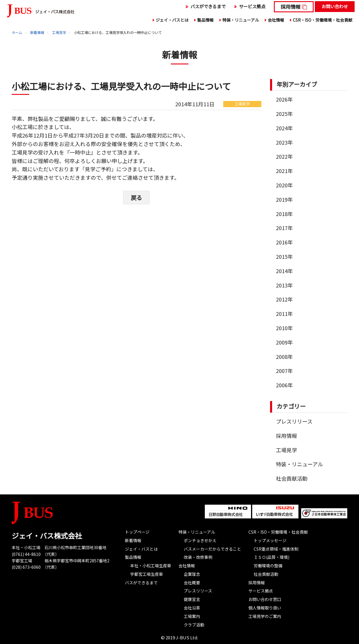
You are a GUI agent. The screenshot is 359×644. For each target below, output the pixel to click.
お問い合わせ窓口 (265, 599)
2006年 (284, 385)
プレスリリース (294, 421)
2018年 (284, 214)
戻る (136, 197)
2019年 (284, 199)
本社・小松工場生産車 (151, 566)
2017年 (284, 228)
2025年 (284, 114)
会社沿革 (192, 608)
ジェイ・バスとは (172, 20)
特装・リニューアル (241, 20)
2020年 (284, 185)
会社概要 (192, 583)
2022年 (284, 156)
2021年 (284, 171)
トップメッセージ (270, 540)
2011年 (284, 314)
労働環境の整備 (268, 566)
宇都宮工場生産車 (147, 574)
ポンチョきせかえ (200, 540)
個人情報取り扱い (265, 608)
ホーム (17, 32)
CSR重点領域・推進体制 (276, 549)
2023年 (284, 142)
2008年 (284, 357)
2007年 (284, 371)
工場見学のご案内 (265, 616)
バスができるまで (208, 6)
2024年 (284, 128)
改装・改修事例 (198, 557)
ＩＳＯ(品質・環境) (272, 557)
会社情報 (276, 20)
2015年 (284, 256)
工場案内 (192, 616)
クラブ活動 (194, 625)
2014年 (284, 271)
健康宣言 (192, 599)
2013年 (284, 285)
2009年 (284, 342)
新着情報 (37, 32)
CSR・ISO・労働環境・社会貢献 (323, 20)
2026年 (284, 99)
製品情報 (205, 20)
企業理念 (192, 574)
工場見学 (59, 32)
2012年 (284, 299)
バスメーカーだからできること (212, 549)
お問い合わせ (335, 6)
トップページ (137, 532)
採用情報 (291, 7)
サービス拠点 (252, 6)
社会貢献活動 (292, 478)
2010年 (284, 328)
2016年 (284, 242)
